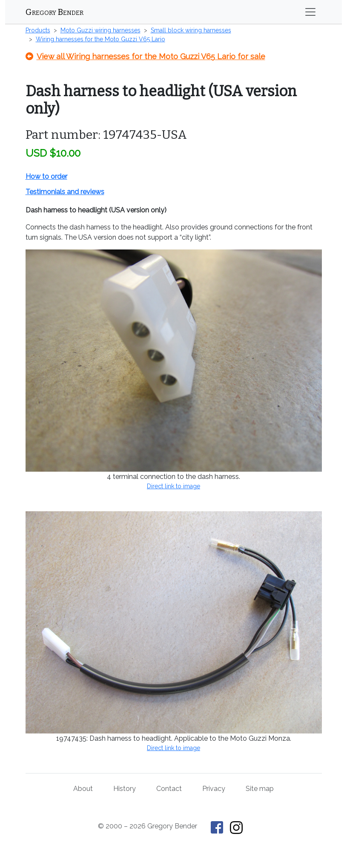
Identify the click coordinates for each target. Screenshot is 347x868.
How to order (46, 176)
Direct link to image (173, 486)
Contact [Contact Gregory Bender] (169, 789)
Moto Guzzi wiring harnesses (100, 30)
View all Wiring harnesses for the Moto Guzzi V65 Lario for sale (145, 56)
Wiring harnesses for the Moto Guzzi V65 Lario (100, 39)
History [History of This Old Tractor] (125, 789)
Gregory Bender (54, 12)
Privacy (214, 789)
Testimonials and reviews (65, 192)
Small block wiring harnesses (191, 30)
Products (38, 30)
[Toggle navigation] (310, 12)
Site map (260, 789)
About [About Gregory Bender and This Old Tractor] (83, 789)
